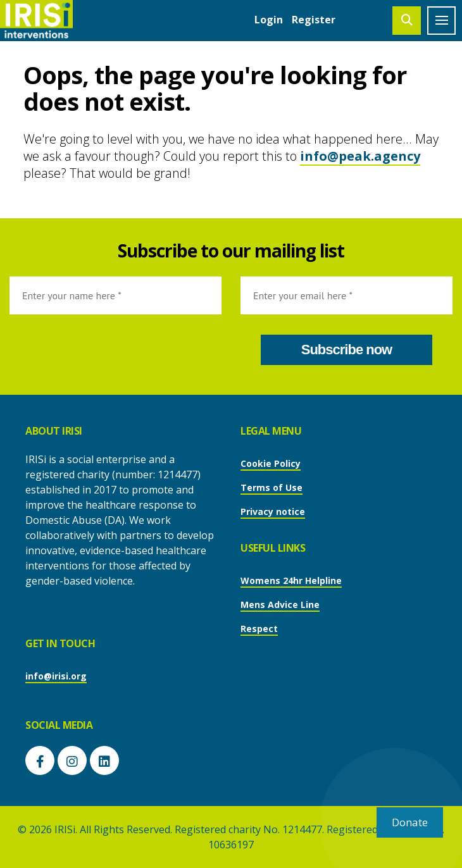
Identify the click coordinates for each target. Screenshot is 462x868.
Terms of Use (272, 487)
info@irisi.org (56, 676)
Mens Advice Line (280, 604)
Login (269, 20)
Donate (410, 822)
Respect (259, 629)
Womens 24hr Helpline (291, 580)
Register (314, 20)
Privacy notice (273, 512)
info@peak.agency (360, 156)
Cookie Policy (271, 463)
